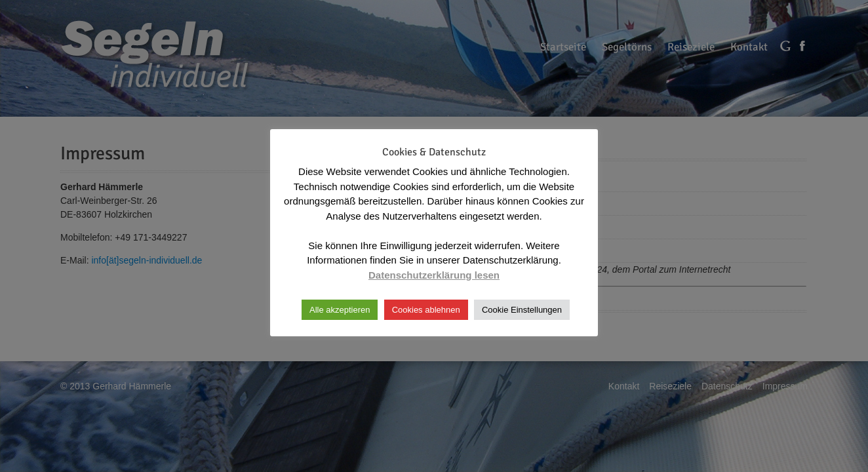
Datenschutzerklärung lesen (434, 275)
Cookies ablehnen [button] (426, 310)
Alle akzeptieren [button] (340, 310)
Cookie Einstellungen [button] (522, 310)
